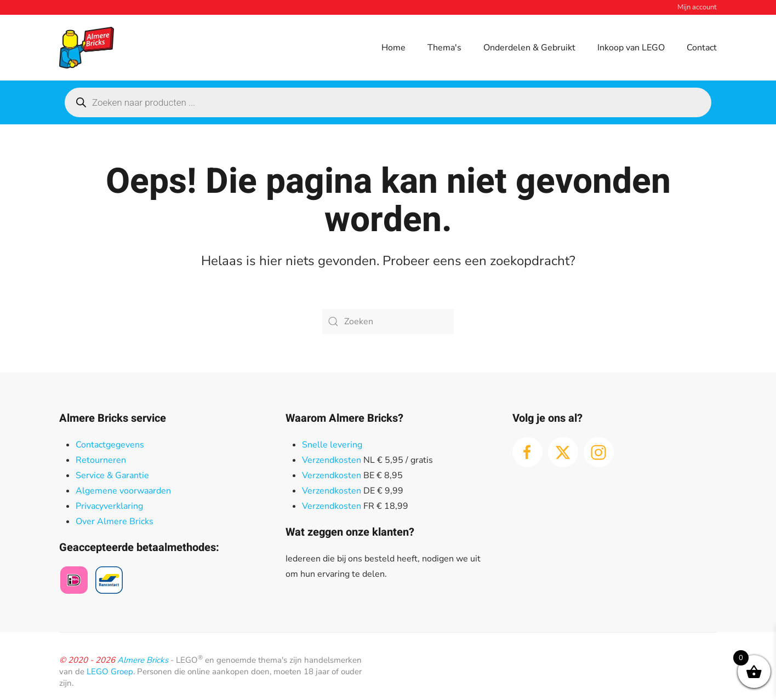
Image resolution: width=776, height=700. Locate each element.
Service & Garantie (112, 475)
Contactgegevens (110, 445)
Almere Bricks (143, 660)
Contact (702, 48)
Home (393, 48)
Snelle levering (332, 445)
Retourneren (101, 460)
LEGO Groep (110, 672)
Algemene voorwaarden (123, 491)
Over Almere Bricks (115, 521)
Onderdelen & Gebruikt (529, 48)
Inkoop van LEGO (631, 48)
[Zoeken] (388, 322)
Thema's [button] (444, 48)
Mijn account (697, 7)
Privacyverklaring (109, 506)
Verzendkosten (332, 460)
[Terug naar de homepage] (87, 48)
